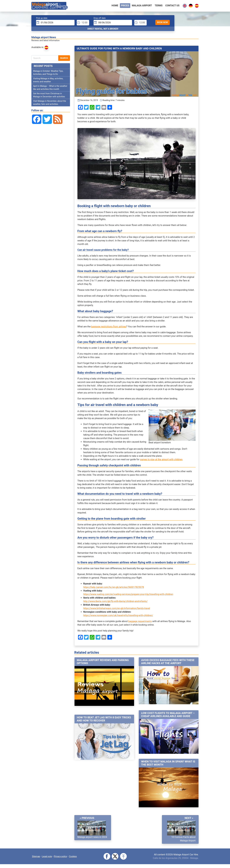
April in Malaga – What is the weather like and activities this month (50, 89)
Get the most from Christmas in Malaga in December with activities (49, 96)
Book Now (163, 24)
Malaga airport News (44, 38)
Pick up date (42, 19)
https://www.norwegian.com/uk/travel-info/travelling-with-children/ (118, 617)
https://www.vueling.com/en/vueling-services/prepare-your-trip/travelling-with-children (128, 595)
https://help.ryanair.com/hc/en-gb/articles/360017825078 (114, 588)
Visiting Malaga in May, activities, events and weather (48, 81)
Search (64, 59)
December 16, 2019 (88, 101)
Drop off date (100, 19)
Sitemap (36, 857)
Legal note (48, 857)
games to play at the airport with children (161, 461)
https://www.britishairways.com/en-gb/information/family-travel (117, 610)
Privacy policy (62, 857)
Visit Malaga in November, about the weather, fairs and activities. (50, 104)
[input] (55, 24)
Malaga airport (142, 6)
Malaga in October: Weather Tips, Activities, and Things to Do (48, 74)
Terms (159, 6)
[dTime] (140, 24)
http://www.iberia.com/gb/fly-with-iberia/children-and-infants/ (116, 602)
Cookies (76, 857)
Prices (125, 6)
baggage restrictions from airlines (109, 328)
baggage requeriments (140, 622)
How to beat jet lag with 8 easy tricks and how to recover (104, 720)
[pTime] (83, 24)
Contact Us (172, 6)
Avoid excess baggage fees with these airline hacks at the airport (168, 663)
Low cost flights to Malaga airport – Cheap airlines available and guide (168, 716)
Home (115, 6)
